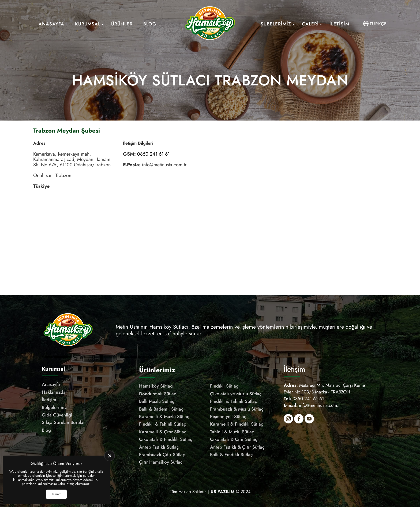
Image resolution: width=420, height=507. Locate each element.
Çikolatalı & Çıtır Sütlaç (234, 439)
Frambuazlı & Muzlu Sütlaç (237, 409)
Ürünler (122, 24)
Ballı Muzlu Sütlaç (157, 401)
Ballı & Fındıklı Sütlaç (231, 455)
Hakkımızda (54, 392)
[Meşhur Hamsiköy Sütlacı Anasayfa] (210, 24)
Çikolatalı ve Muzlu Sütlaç (236, 394)
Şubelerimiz (276, 24)
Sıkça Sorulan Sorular (63, 422)
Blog (150, 24)
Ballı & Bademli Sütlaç (161, 409)
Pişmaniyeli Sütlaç (228, 416)
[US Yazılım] (222, 492)
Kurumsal (88, 24)
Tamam (56, 494)
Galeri (310, 24)
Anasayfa (51, 24)
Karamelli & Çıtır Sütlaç (163, 432)
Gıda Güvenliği (57, 415)
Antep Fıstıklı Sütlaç (159, 447)
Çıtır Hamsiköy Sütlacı (161, 462)
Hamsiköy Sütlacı (156, 386)
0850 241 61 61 (153, 154)
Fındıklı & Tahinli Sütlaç (233, 401)
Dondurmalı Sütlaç (157, 394)
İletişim (339, 24)
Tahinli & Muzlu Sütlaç (232, 432)
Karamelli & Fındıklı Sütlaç (237, 424)
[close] (110, 456)
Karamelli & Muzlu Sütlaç (164, 416)
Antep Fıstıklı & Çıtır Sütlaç (237, 447)
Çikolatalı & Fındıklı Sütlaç (166, 439)
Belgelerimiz (54, 407)
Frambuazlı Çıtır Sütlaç (162, 455)
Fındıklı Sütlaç (224, 386)
